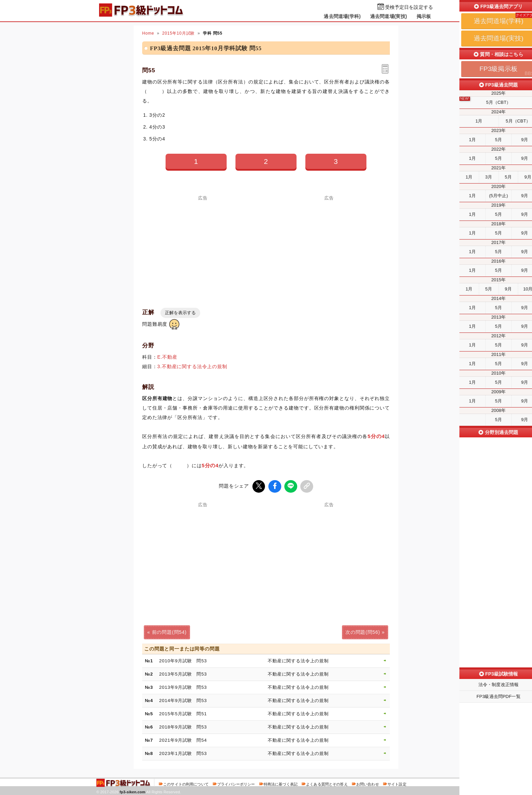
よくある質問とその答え (327, 783)
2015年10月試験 (178, 33)
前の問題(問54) (169, 631)
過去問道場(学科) (342, 16)
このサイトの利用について (186, 783)
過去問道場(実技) (389, 16)
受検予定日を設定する (409, 7)
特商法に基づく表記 (281, 783)
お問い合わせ (368, 783)
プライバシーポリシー (236, 783)
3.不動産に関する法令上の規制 (192, 366)
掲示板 (424, 16)
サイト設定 (397, 783)
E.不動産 (167, 357)
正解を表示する (180, 313)
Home (148, 33)
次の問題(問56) (363, 631)
